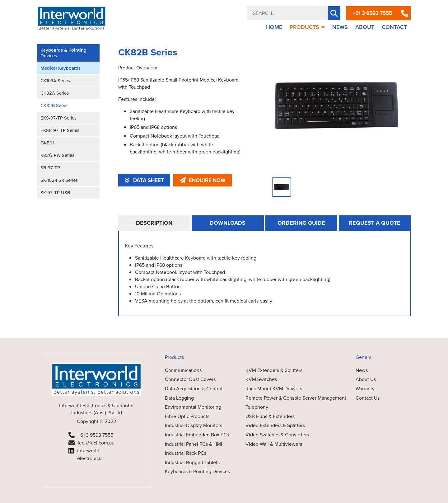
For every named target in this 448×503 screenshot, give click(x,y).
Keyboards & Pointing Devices (63, 53)
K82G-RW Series (57, 155)
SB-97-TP (50, 168)
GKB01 (47, 143)
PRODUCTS (307, 27)
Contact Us (368, 398)
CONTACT (394, 27)
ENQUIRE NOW (203, 180)
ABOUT (365, 27)
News (362, 370)
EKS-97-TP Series (58, 118)
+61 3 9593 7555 (372, 13)
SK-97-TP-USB (55, 193)
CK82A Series (55, 93)
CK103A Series (55, 81)
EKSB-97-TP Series (60, 130)
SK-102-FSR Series (59, 180)
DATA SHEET (144, 180)
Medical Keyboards (61, 68)
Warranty (365, 389)
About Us (366, 379)
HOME (274, 27)
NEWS (340, 27)
